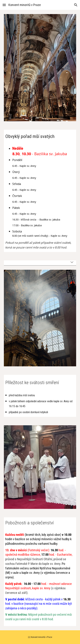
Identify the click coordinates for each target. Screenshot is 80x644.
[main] (40, 136)
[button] (4, 5)
